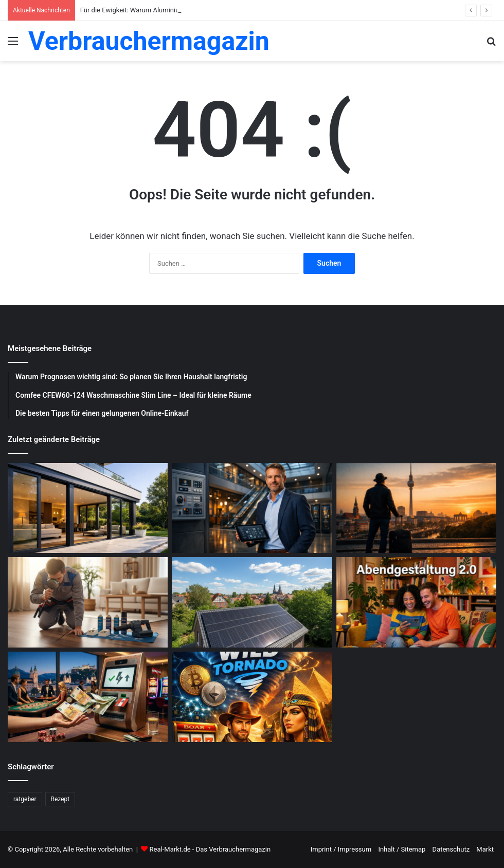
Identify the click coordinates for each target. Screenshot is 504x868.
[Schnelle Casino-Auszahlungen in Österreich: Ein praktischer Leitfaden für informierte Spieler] (88, 697)
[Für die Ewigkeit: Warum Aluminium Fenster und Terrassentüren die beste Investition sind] (88, 508)
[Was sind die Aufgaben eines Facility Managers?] (252, 508)
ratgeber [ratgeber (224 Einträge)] (25, 799)
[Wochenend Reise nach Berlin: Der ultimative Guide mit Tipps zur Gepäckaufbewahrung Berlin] (416, 508)
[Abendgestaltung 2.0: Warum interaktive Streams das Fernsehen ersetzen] (416, 602)
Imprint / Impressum (341, 849)
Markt (485, 849)
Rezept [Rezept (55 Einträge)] (60, 799)
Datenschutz (451, 849)
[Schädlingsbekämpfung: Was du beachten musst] (88, 602)
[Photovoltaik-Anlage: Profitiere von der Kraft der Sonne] (252, 602)
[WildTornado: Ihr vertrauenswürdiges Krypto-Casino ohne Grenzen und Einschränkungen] (252, 697)
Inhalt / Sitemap (402, 849)
